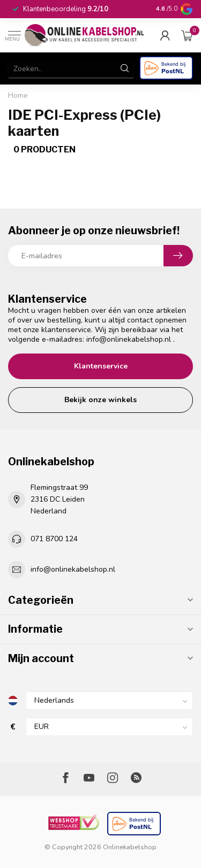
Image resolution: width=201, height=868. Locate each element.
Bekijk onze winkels (100, 400)
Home (18, 96)
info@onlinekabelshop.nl (129, 339)
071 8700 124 (54, 539)
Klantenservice (101, 366)
